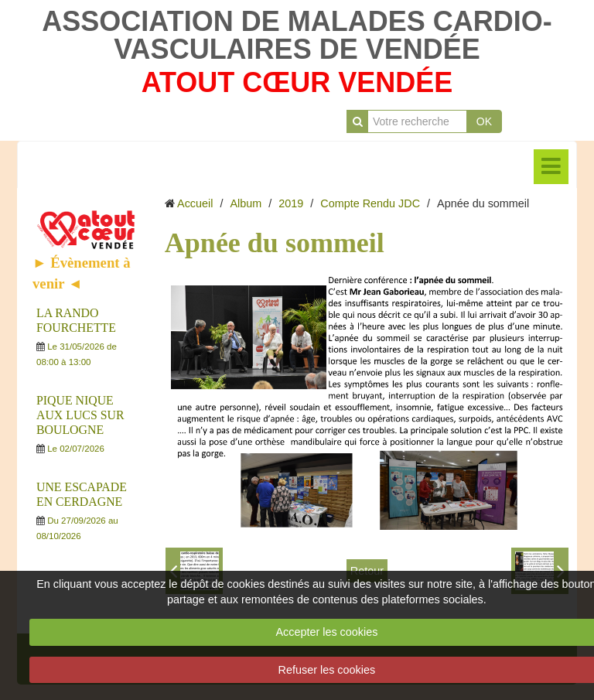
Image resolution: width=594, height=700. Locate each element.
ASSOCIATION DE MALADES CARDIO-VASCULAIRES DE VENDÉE (297, 35)
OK (484, 121)
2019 (291, 203)
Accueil (195, 203)
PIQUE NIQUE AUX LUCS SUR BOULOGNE (80, 415)
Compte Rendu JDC (370, 203)
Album (246, 203)
